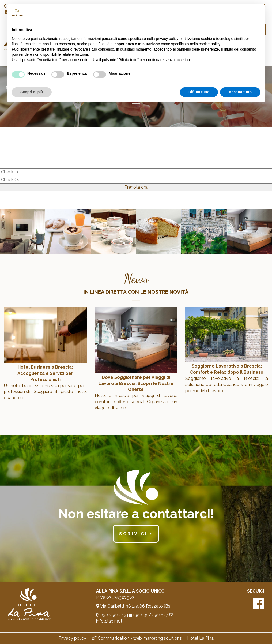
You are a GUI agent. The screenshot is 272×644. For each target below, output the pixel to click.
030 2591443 (111, 615)
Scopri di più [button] (32, 92)
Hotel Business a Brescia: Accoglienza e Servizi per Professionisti (45, 373)
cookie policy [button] (209, 44)
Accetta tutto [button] (240, 92)
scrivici (136, 534)
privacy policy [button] (167, 39)
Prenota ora (136, 187)
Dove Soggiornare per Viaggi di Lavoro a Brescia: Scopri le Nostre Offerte (136, 383)
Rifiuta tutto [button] (199, 92)
